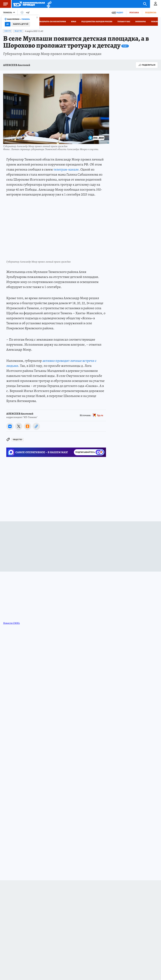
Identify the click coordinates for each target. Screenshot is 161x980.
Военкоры (141, 22)
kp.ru (100, 415)
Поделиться (147, 65)
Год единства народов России (97, 22)
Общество (18, 31)
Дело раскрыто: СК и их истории (50, 22)
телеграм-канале (66, 169)
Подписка (151, 12)
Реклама (134, 12)
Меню (4, 4)
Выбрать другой (21, 24)
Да (8, 24)
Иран (74, 22)
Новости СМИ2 (11, 623)
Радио (120, 12)
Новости (7, 31)
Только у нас (124, 22)
